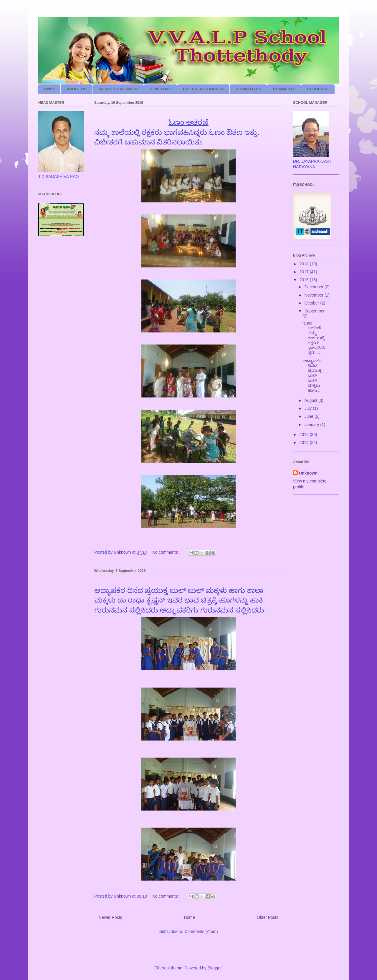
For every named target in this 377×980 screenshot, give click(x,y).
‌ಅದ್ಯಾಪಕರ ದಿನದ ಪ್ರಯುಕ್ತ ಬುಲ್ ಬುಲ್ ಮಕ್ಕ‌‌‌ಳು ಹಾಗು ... (312, 376)
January (312, 425)
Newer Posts (110, 917)
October (312, 303)
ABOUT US (77, 89)
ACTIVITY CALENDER (118, 89)
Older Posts (268, 917)
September (314, 311)
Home (49, 89)
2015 (305, 435)
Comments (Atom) (201, 931)
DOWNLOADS (248, 89)
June (309, 416)
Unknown (308, 473)
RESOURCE (318, 89)
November (314, 295)
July (309, 408)
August (311, 400)
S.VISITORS (160, 89)
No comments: (166, 552)
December (314, 287)
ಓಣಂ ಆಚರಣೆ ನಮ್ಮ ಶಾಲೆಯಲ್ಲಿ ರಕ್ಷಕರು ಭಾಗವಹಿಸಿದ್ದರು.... (314, 338)
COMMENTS (284, 89)
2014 (305, 442)
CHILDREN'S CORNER (203, 89)
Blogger (215, 968)
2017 (305, 272)
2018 (305, 264)
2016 (305, 280)
